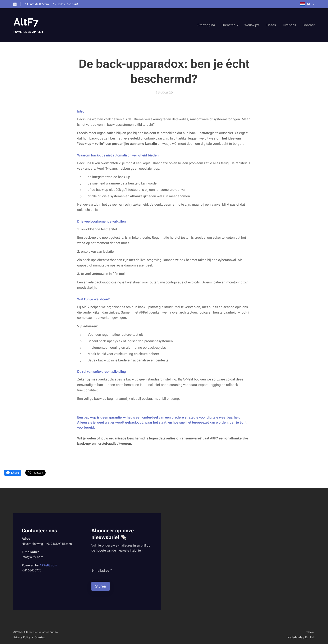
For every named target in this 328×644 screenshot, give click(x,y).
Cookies (40, 637)
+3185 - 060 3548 (68, 4)
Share (13, 473)
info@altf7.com (39, 4)
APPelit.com (48, 565)
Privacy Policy (22, 637)
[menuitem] (213, 25)
